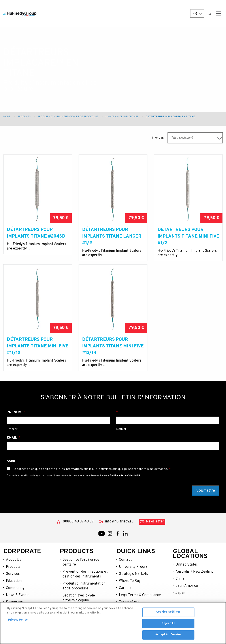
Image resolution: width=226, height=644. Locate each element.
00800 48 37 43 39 (78, 522)
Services (13, 574)
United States (187, 565)
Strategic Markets (133, 574)
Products (24, 117)
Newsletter (155, 522)
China (180, 579)
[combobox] (195, 138)
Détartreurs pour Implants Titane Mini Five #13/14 (113, 346)
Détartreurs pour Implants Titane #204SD (36, 233)
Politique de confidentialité (125, 475)
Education (14, 581)
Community (15, 588)
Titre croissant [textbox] (182, 138)
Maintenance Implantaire (122, 117)
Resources (14, 602)
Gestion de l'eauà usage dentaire (81, 562)
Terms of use (129, 602)
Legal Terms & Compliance (140, 595)
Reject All (168, 624)
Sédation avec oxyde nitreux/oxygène (79, 598)
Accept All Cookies (168, 636)
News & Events (18, 595)
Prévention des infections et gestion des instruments (85, 574)
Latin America (187, 586)
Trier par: (158, 138)
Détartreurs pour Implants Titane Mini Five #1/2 (188, 236)
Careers (125, 588)
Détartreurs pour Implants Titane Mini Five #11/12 (38, 346)
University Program (135, 567)
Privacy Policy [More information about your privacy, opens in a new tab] (18, 621)
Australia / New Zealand (194, 572)
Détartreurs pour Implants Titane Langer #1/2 (112, 236)
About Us (13, 560)
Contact (125, 560)
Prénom (14, 412)
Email (12, 438)
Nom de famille (168, 412)
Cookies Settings (168, 613)
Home (7, 117)
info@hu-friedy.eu (119, 522)
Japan (180, 593)
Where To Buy (130, 581)
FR (197, 14)
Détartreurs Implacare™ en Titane (170, 117)
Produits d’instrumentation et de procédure (68, 117)
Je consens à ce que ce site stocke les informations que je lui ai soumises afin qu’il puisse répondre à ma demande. (90, 469)
